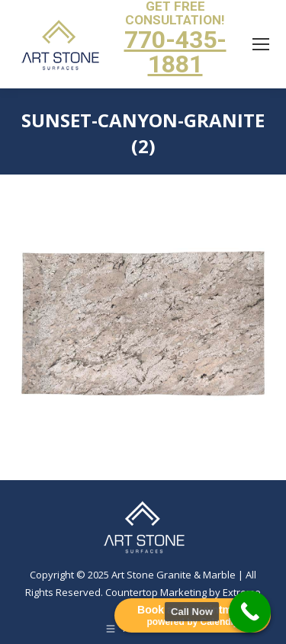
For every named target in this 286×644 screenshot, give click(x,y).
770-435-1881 (175, 52)
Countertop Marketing (156, 592)
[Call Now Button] (250, 612)
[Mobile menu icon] (261, 44)
